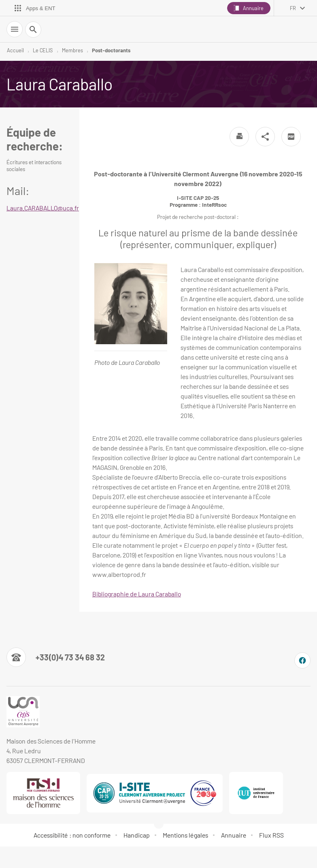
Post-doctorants (111, 50)
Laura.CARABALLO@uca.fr (43, 208)
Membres (72, 50)
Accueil (15, 50)
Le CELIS (43, 50)
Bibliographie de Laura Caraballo (137, 594)
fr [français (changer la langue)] (293, 8)
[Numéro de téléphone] (56, 657)
